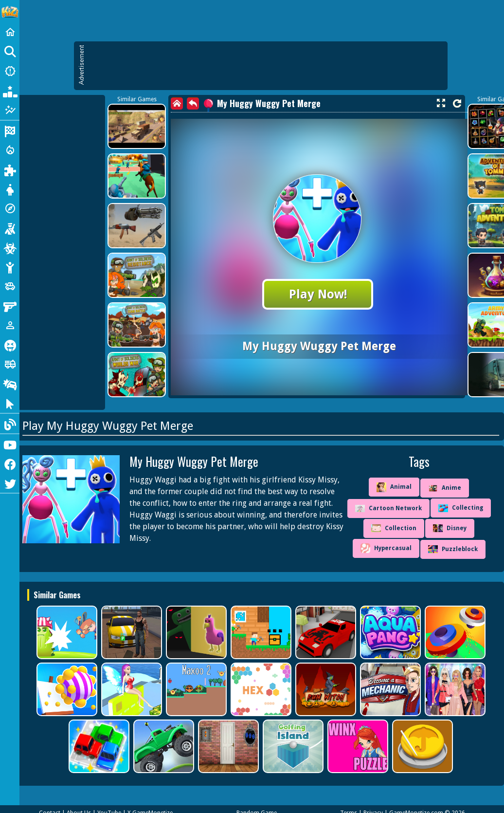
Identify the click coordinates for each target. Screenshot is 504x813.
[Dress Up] (10, 189)
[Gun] (10, 306)
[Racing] (10, 130)
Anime (445, 488)
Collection (394, 528)
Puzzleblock (453, 549)
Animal (394, 487)
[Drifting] (10, 384)
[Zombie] (10, 247)
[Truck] (10, 364)
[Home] (10, 32)
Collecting (461, 508)
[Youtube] (10, 444)
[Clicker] (10, 403)
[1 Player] (10, 325)
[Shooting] (10, 228)
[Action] (10, 150)
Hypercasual (386, 548)
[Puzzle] (10, 169)
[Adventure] (10, 208)
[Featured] (10, 110)
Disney (450, 528)
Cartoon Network (388, 508)
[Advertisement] (266, 66)
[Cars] (10, 286)
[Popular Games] (10, 91)
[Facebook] (10, 463)
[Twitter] (10, 483)
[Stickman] (10, 267)
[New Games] (10, 71)
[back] (193, 103)
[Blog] (10, 424)
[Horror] (10, 345)
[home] (177, 103)
